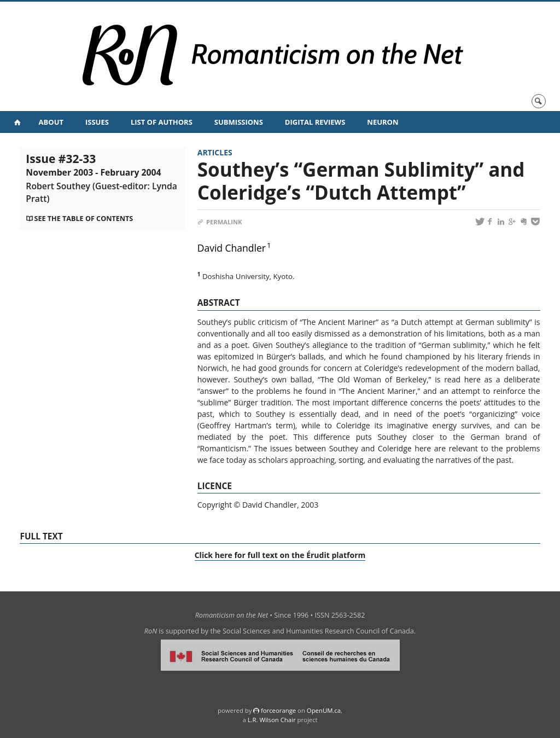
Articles (215, 152)
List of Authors (162, 122)
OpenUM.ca (324, 710)
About (51, 122)
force (278, 710)
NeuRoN (383, 122)
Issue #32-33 (101, 178)
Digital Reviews (315, 122)
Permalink (220, 222)
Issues (97, 122)
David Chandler (232, 248)
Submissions (239, 122)
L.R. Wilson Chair (272, 720)
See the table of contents (83, 219)
